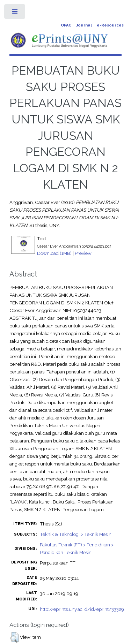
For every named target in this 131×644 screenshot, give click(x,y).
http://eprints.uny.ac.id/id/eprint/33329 (82, 609)
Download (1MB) (54, 253)
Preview (83, 253)
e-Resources (110, 25)
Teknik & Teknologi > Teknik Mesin (76, 534)
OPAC (66, 25)
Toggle (15, 13)
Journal (84, 25)
